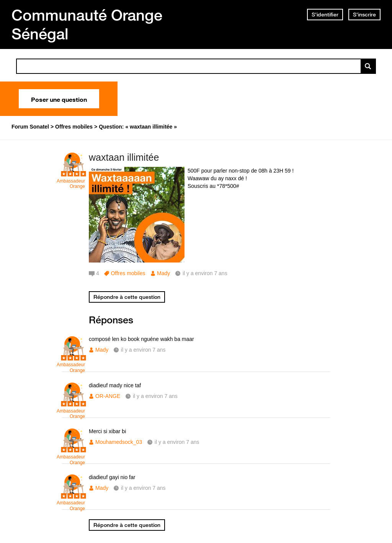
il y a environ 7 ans (143, 350)
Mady (163, 273)
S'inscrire (364, 15)
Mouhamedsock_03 (119, 442)
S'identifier (325, 15)
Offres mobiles (128, 273)
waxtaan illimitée (124, 157)
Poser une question (59, 99)
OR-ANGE (108, 396)
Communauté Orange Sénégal (87, 24)
